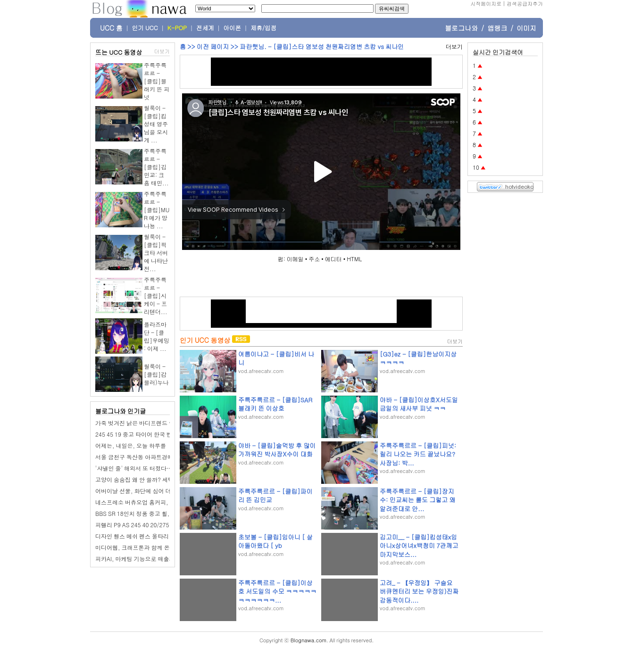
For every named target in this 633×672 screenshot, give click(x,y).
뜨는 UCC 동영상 (119, 52)
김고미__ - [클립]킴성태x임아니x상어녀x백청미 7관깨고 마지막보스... (419, 545)
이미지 (526, 28)
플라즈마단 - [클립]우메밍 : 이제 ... (157, 336)
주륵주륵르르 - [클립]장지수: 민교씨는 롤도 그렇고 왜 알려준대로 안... (418, 500)
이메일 (295, 259)
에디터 (333, 259)
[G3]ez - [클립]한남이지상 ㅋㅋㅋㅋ (418, 358)
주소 (314, 259)
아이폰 (233, 28)
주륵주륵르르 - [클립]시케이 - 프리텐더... (156, 295)
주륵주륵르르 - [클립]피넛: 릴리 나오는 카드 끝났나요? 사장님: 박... (418, 454)
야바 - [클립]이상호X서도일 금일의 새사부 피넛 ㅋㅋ (419, 404)
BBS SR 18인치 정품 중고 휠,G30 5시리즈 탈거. (156, 513)
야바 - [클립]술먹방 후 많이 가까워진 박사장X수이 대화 (277, 450)
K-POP (177, 28)
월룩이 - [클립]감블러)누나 (156, 374)
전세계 (205, 28)
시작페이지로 (486, 4)
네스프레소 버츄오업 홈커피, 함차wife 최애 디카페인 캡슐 (168, 502)
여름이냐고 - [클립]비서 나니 (276, 358)
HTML (354, 259)
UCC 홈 (111, 28)
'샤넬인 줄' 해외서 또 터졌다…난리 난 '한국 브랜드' (160, 468)
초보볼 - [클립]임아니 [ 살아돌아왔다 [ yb (275, 541)
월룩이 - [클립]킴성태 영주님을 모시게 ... (156, 124)
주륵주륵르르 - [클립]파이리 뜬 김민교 (275, 495)
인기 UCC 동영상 (205, 340)
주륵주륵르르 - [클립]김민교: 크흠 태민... (156, 167)
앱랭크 (497, 28)
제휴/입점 (263, 28)
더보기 (162, 51)
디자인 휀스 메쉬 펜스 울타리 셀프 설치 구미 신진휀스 (163, 536)
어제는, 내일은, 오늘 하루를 (131, 445)
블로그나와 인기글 (121, 411)
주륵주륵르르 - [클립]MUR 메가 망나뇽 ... (157, 210)
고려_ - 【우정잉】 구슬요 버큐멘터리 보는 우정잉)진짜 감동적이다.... (419, 591)
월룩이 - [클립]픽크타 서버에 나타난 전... (156, 253)
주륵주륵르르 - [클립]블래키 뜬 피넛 (157, 81)
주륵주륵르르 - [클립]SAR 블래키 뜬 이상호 (275, 404)
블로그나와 (461, 28)
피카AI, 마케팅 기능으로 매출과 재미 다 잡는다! (155, 559)
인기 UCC (145, 28)
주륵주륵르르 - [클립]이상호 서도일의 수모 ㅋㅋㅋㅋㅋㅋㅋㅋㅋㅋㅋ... (277, 591)
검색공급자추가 (525, 4)
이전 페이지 (213, 46)
